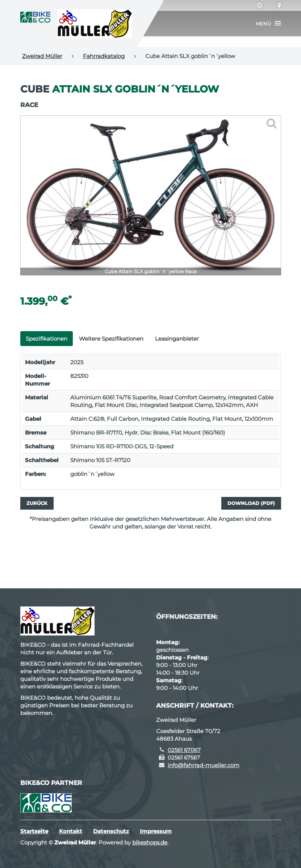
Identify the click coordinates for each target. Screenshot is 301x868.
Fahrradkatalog (104, 56)
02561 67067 (184, 750)
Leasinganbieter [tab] (177, 339)
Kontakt (71, 831)
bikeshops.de (150, 842)
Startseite (34, 831)
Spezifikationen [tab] (47, 339)
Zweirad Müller (42, 56)
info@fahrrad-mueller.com (204, 765)
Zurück (37, 503)
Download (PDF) (251, 503)
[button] (268, 24)
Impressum (156, 831)
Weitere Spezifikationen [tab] (111, 339)
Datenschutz (111, 831)
